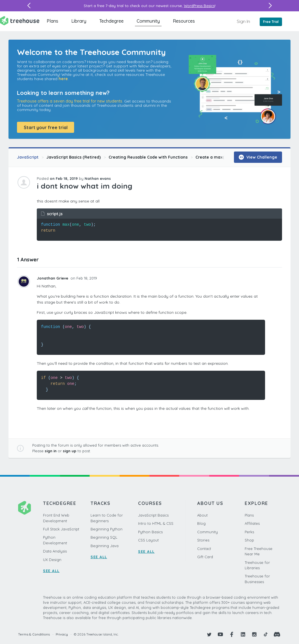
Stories (203, 540)
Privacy (62, 634)
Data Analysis (55, 551)
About (202, 515)
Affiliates (252, 523)
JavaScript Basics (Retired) (74, 157)
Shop (249, 540)
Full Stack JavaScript (61, 529)
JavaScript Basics (153, 515)
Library (79, 21)
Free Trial (271, 22)
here (63, 79)
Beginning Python (107, 529)
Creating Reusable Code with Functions (148, 157)
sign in (51, 451)
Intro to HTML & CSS (156, 523)
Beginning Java (105, 546)
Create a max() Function (220, 157)
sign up (70, 451)
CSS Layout (148, 540)
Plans (52, 21)
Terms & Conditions (34, 634)
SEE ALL (51, 571)
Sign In (243, 21)
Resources (184, 21)
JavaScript (28, 157)
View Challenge (258, 157)
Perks (249, 532)
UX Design (52, 560)
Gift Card (205, 557)
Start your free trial (46, 127)
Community (148, 21)
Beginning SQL (104, 537)
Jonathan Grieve (53, 278)
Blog (201, 523)
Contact (204, 549)
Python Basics (150, 532)
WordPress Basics (199, 6)
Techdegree (111, 21)
